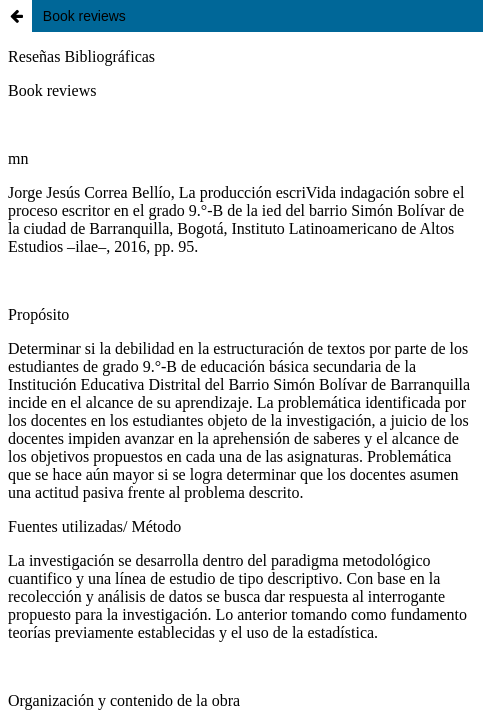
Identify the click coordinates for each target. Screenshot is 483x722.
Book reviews (84, 16)
